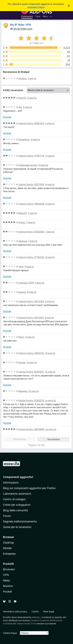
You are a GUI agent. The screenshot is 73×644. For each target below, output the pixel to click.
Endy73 (22, 98)
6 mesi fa (44, 165)
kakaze (22, 292)
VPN (6, 575)
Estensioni (27, 16)
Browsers (9, 569)
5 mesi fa (27, 107)
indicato (36, 617)
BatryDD (23, 213)
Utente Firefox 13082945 (31, 232)
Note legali (49, 611)
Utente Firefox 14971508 (31, 184)
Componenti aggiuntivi (18, 477)
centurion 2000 (26, 283)
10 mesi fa (50, 353)
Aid (20, 107)
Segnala (7, 117)
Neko (21, 337)
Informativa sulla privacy (15, 611)
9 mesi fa (50, 257)
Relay (6, 580)
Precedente (19, 439)
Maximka (23, 391)
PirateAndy (24, 140)
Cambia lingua (10, 633)
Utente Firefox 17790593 (31, 257)
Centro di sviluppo (14, 499)
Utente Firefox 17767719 (31, 156)
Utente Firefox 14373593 (31, 301)
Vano (21, 267)
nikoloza (23, 241)
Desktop (8, 543)
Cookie (35, 611)
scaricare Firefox (36, 7)
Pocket (8, 592)
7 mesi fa (32, 213)
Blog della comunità (15, 510)
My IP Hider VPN (21, 25)
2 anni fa (32, 78)
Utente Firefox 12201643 (31, 318)
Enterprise (9, 554)
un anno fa (50, 400)
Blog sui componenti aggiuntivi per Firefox (29, 488)
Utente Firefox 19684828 (31, 204)
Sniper (22, 222)
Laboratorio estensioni (17, 494)
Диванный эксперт (28, 165)
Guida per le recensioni (17, 527)
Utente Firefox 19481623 (31, 372)
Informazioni (11, 483)
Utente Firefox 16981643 (31, 123)
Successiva (54, 439)
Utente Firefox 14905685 (31, 429)
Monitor (8, 586)
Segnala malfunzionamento (20, 521)
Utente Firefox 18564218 (31, 400)
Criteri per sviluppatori (17, 505)
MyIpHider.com (23, 29)
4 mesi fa (32, 98)
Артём (22, 362)
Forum (7, 516)
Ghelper (23, 78)
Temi (38, 16)
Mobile (7, 548)
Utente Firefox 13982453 (31, 353)
